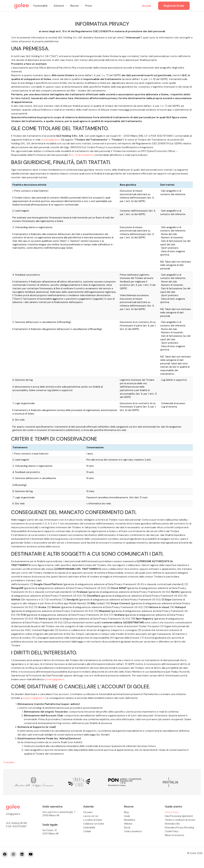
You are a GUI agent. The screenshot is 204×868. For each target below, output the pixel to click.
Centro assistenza (133, 831)
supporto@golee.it (34, 698)
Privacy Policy (172, 812)
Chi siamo (88, 812)
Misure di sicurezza (174, 835)
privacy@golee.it (51, 140)
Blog (126, 812)
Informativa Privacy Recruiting (179, 827)
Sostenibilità (89, 827)
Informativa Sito (172, 824)
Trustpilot (9, 762)
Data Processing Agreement (179, 816)
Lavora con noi (91, 816)
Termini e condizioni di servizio (180, 820)
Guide (127, 816)
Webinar (128, 824)
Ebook (127, 827)
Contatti (87, 831)
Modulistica (130, 820)
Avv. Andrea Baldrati (82, 155)
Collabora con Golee (94, 824)
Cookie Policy (172, 831)
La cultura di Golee (93, 820)
